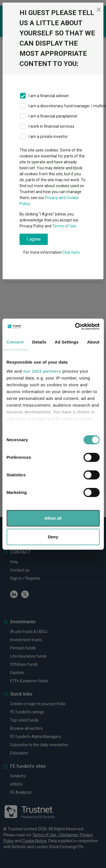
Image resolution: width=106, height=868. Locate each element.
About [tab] (93, 342)
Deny (53, 537)
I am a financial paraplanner (53, 116)
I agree (34, 239)
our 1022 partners (42, 371)
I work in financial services (51, 126)
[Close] (99, 10)
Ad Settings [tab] (67, 342)
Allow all (53, 518)
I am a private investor (48, 137)
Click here (71, 252)
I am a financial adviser (49, 96)
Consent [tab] (15, 342)
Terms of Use (64, 226)
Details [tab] (39, 342)
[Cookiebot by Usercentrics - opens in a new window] (75, 327)
